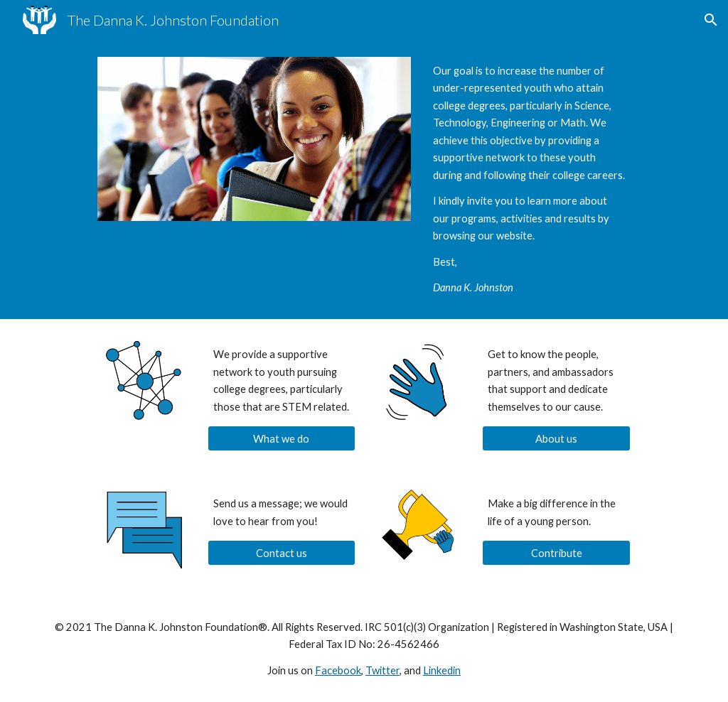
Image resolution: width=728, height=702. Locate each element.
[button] (711, 20)
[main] (529, 179)
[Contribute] (556, 553)
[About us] (556, 438)
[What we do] (282, 438)
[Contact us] (282, 553)
